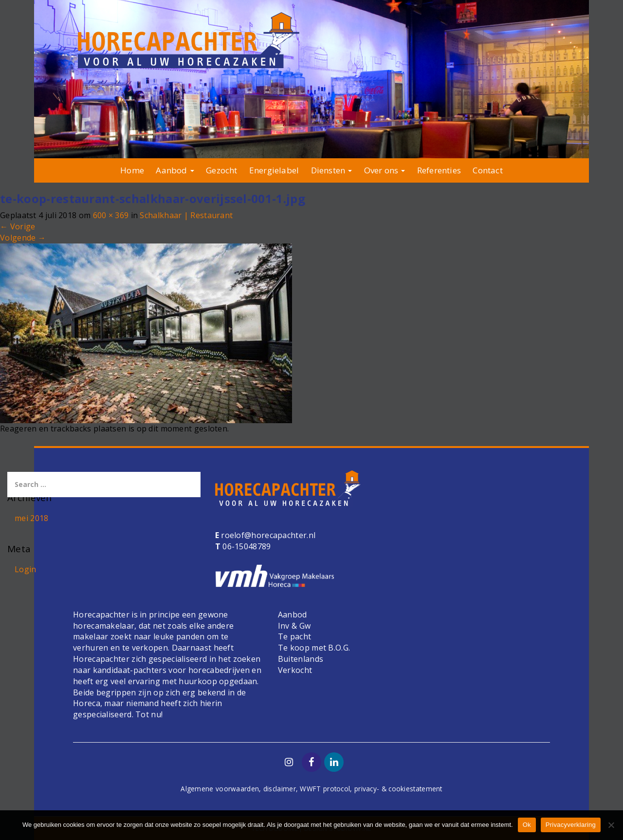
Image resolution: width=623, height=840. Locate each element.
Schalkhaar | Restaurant (186, 215)
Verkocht (295, 670)
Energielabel (274, 170)
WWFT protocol (325, 789)
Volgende (23, 238)
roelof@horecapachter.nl (267, 535)
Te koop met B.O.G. (314, 648)
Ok (527, 825)
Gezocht (221, 170)
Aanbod (175, 170)
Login (26, 569)
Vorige (18, 226)
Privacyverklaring (571, 825)
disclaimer (280, 789)
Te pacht (294, 636)
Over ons (385, 170)
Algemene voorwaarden (220, 789)
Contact (487, 170)
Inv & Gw (294, 626)
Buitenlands (301, 659)
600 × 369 (111, 215)
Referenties (439, 170)
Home (132, 170)
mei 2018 (31, 518)
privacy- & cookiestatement (398, 789)
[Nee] (611, 825)
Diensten (332, 170)
